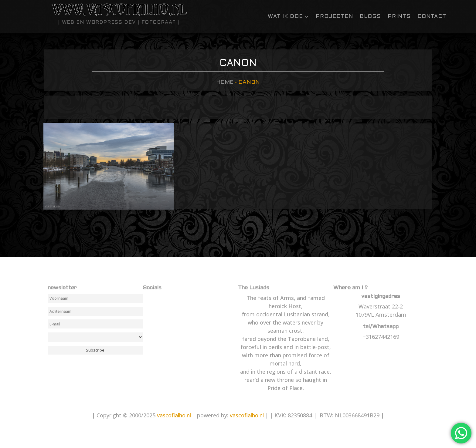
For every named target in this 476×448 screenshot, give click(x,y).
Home (225, 82)
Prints (399, 17)
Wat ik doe (285, 17)
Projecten (334, 17)
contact (432, 17)
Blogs (370, 17)
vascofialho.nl (174, 415)
